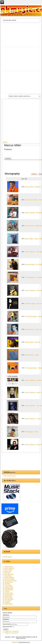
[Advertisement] (21, 121)
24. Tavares (6, 602)
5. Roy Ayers (7, 573)
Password (6, 619)
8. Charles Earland (8, 577)
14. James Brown (8, 587)
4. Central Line (7, 571)
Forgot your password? (11, 633)
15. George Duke (8, 588)
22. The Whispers (8, 599)
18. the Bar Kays (8, 593)
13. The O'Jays (7, 585)
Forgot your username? (12, 631)
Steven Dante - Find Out (32, 342)
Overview (8, 158)
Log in (6, 629)
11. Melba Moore (8, 582)
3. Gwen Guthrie (8, 570)
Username (6, 615)
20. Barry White (7, 596)
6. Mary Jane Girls (8, 574)
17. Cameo (6, 592)
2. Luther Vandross (8, 568)
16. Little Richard (8, 590)
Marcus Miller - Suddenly (33, 187)
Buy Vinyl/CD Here (10, 476)
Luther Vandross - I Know (33, 419)
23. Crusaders (7, 601)
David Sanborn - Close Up (33, 329)
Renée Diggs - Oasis (31, 432)
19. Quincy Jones (8, 595)
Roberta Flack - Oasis (32, 355)
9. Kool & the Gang (8, 579)
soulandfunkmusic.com (24, 642)
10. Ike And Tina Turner (10, 581)
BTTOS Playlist (7, 557)
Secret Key (6, 624)
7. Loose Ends (7, 576)
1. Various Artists (8, 567)
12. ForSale (6, 584)
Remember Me (7, 627)
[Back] (5, 142)
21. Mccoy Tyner (8, 598)
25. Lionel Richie (8, 604)
